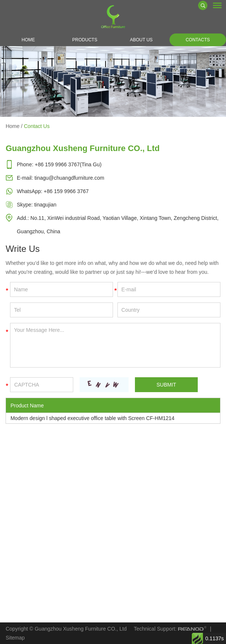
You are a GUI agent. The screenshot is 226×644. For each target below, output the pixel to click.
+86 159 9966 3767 (66, 191)
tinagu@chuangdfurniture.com (70, 178)
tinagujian (45, 205)
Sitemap (15, 638)
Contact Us (37, 126)
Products (85, 40)
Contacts (198, 40)
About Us (141, 40)
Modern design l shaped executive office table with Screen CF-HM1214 (92, 418)
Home (28, 40)
